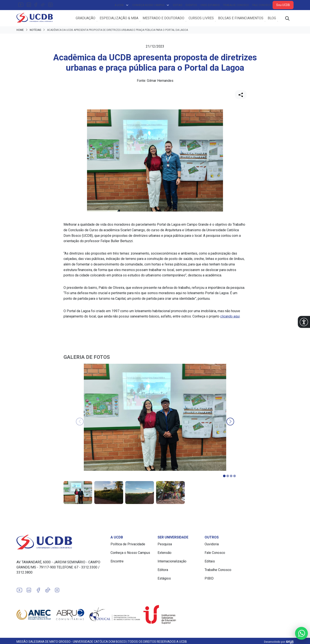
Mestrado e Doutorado (163, 19)
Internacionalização (172, 563)
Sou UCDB (283, 5)
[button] (304, 322)
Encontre (117, 563)
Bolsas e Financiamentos (241, 19)
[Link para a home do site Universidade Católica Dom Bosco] (61, 543)
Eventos (191, 5)
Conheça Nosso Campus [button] (151, 5)
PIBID (209, 580)
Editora (163, 571)
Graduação (86, 19)
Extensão (165, 554)
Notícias (35, 31)
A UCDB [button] (122, 5)
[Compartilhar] (241, 96)
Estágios (164, 580)
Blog (272, 19)
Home (20, 31)
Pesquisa (165, 545)
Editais (178, 5)
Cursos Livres (201, 19)
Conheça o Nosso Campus (130, 554)
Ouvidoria (212, 545)
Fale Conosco (262, 5)
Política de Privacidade (128, 545)
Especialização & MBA (119, 19)
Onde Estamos (210, 5)
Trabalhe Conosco (236, 5)
